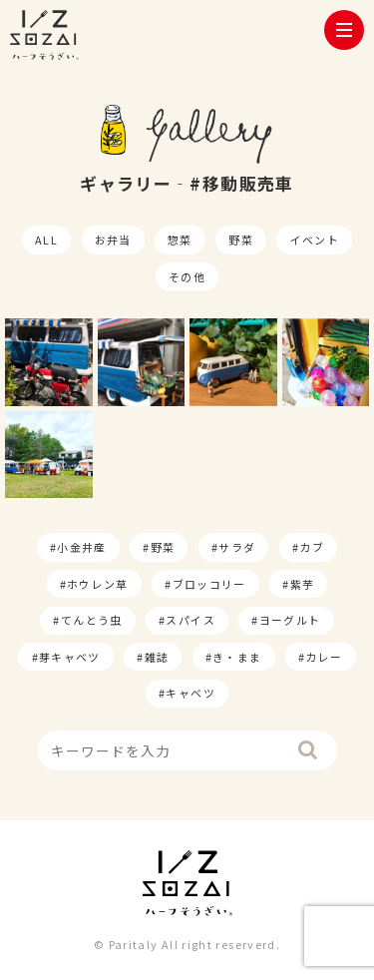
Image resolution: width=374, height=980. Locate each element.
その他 (187, 276)
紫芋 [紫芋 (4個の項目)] (303, 584)
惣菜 (180, 240)
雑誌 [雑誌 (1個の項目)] (157, 657)
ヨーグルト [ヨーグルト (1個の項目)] (290, 620)
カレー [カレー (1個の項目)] (324, 657)
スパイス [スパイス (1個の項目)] (190, 620)
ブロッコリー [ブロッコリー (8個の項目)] (209, 584)
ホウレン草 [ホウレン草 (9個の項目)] (98, 584)
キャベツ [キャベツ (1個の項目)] (190, 693)
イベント (315, 240)
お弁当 (113, 240)
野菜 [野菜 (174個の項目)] (163, 547)
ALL (46, 240)
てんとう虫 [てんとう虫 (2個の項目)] (92, 620)
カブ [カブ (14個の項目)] (312, 547)
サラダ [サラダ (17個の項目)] (237, 547)
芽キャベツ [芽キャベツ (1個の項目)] (70, 657)
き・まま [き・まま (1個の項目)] (237, 657)
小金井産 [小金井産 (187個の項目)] (81, 547)
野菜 (241, 240)
